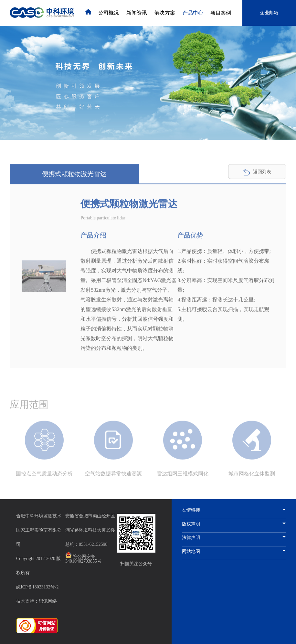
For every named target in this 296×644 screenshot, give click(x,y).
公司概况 (109, 13)
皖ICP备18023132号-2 (37, 587)
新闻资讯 (137, 13)
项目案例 (221, 13)
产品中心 (193, 13)
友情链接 (234, 510)
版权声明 (234, 524)
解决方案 (165, 13)
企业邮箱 (269, 13)
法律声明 (234, 538)
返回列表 (257, 173)
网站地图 (234, 552)
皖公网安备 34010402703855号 (83, 558)
